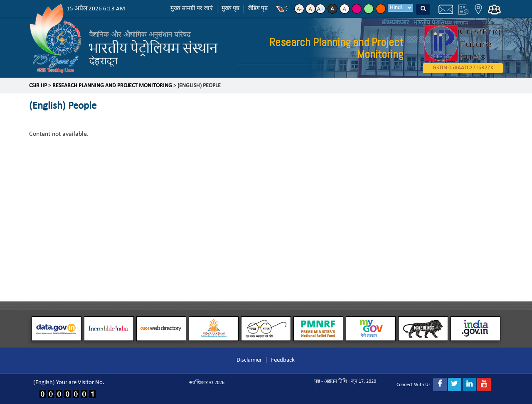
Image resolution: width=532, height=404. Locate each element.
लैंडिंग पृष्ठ (258, 9)
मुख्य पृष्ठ (230, 9)
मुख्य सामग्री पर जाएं (192, 9)
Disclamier (249, 360)
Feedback (283, 360)
